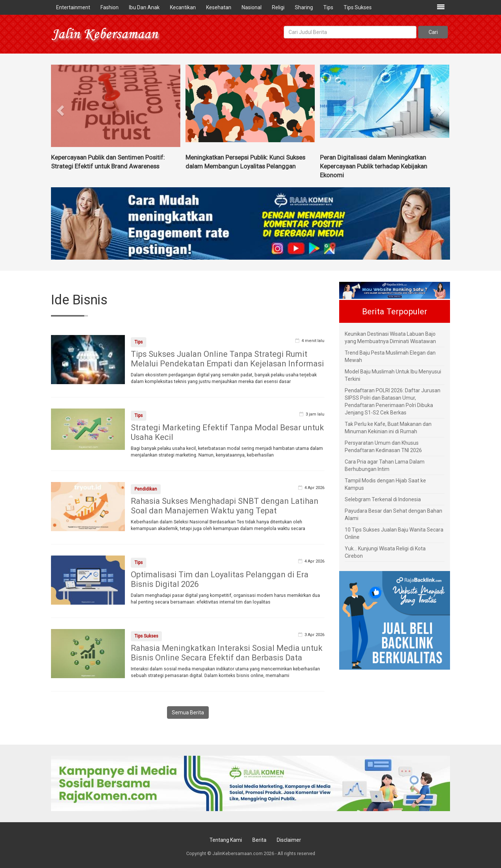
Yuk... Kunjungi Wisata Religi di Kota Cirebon (385, 552)
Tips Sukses (358, 7)
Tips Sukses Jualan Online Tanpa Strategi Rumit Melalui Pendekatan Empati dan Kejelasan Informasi (227, 359)
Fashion (110, 7)
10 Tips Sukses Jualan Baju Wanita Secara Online (394, 533)
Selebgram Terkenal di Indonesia (383, 499)
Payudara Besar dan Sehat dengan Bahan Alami (393, 515)
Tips (328, 7)
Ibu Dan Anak (144, 7)
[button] (61, 108)
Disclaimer (289, 840)
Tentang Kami (226, 840)
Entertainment (73, 7)
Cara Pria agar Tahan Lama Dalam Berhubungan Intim (385, 465)
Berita (259, 840)
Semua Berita (188, 712)
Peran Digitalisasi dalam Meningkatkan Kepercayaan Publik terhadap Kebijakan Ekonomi (374, 166)
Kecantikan (183, 7)
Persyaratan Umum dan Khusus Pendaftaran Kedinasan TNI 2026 (383, 447)
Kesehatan (219, 7)
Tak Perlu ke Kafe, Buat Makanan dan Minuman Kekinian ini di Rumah (388, 428)
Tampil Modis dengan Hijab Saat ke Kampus (385, 484)
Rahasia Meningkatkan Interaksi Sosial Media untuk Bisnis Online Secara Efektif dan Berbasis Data (227, 653)
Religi (278, 7)
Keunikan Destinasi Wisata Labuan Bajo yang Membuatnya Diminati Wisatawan (390, 338)
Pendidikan (146, 489)
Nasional (252, 7)
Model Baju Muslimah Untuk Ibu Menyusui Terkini (393, 375)
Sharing (304, 7)
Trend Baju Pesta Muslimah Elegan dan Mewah (390, 356)
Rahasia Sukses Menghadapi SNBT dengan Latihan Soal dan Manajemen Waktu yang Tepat (225, 506)
